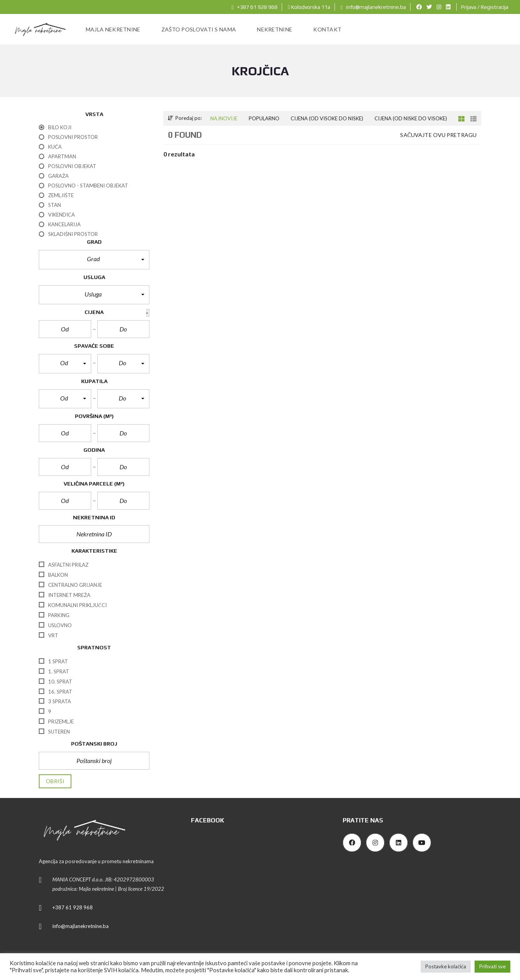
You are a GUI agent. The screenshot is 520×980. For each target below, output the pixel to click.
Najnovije (224, 118)
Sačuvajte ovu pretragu (438, 135)
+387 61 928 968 (255, 7)
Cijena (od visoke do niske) (327, 118)
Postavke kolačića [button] (446, 966)
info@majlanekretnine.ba (373, 7)
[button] (94, 260)
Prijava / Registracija (485, 7)
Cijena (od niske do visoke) (411, 118)
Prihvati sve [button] (492, 966)
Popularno (264, 118)
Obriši (55, 781)
